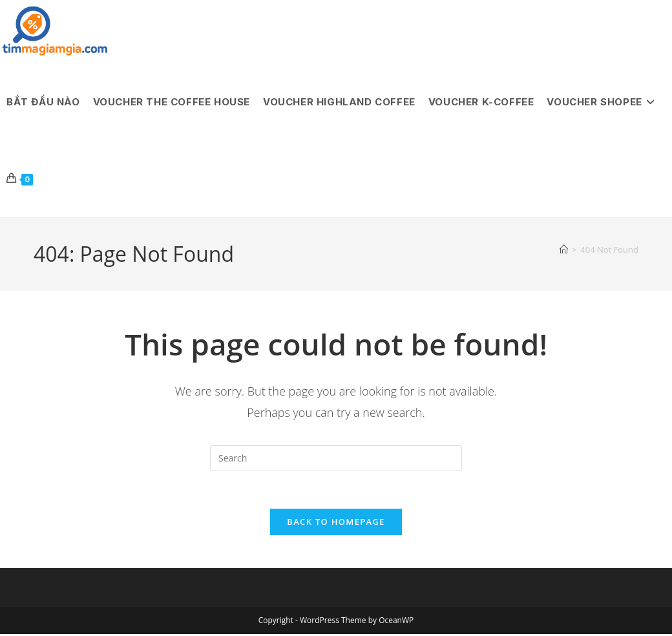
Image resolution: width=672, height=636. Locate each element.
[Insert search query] (336, 458)
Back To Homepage (336, 524)
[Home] (564, 249)
